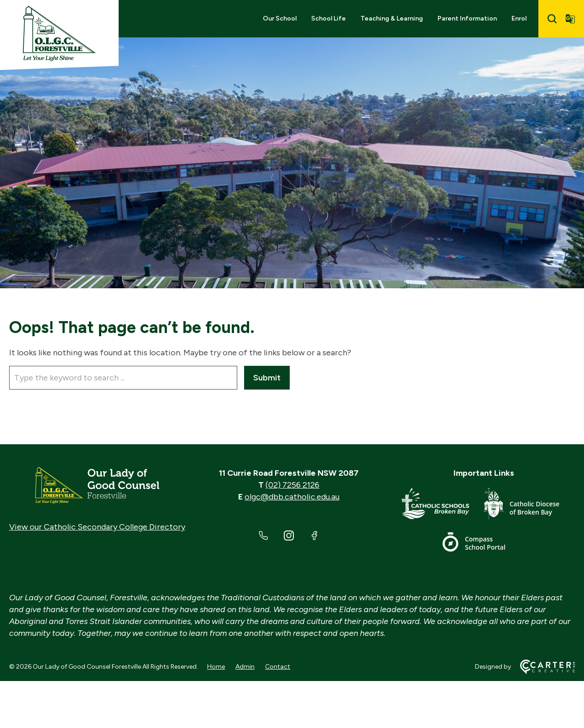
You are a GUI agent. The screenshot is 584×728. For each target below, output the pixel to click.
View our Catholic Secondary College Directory (97, 527)
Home (216, 667)
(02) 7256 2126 (292, 485)
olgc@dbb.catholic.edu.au (292, 497)
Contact (278, 667)
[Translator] (570, 19)
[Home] (97, 485)
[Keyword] (123, 378)
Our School (280, 18)
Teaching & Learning (392, 18)
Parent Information (467, 18)
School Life (328, 18)
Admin (245, 667)
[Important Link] (443, 506)
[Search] (552, 19)
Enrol (519, 18)
